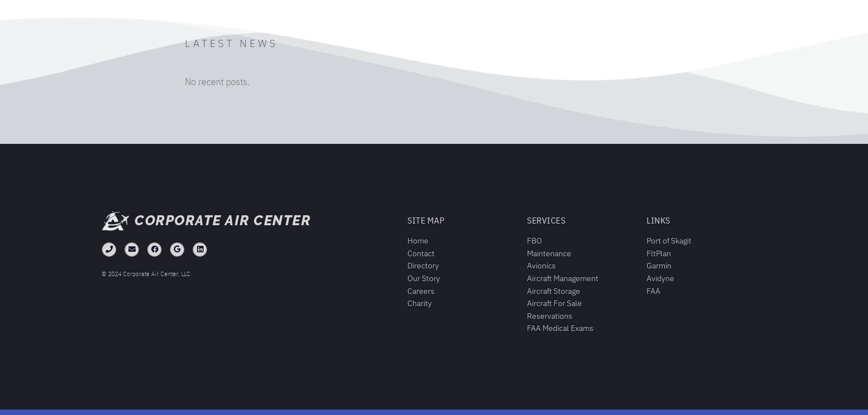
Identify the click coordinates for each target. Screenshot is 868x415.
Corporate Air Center (223, 220)
